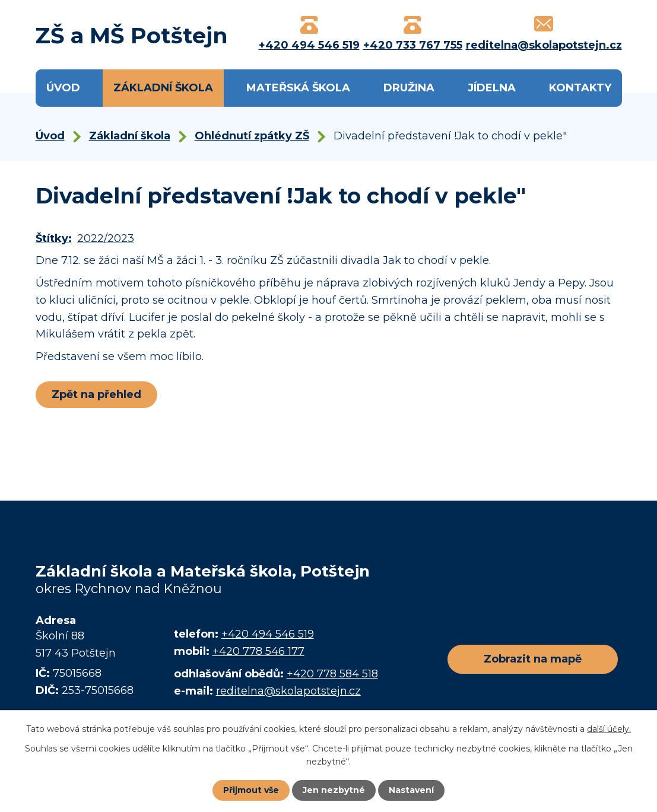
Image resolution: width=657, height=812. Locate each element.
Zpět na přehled (96, 394)
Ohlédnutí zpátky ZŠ (252, 136)
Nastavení (411, 790)
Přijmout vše (251, 790)
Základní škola (163, 88)
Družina (409, 88)
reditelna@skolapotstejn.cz (288, 691)
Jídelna (492, 88)
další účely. (609, 729)
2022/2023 (106, 238)
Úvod (63, 88)
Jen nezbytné (334, 790)
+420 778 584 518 (332, 674)
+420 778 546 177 (258, 651)
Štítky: (54, 238)
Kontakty (580, 88)
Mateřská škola (298, 88)
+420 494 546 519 (268, 634)
